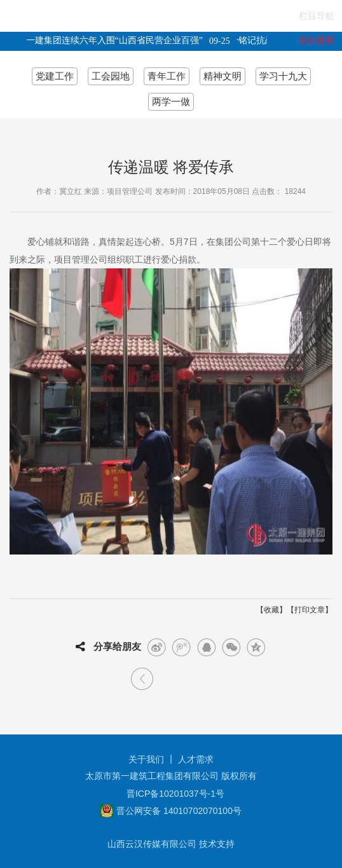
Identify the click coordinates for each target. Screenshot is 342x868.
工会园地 (111, 76)
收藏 (271, 610)
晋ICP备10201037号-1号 (175, 794)
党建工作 (55, 76)
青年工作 (167, 76)
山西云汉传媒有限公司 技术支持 (171, 844)
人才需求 (196, 759)
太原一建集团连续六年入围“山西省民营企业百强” (107, 40)
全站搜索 (317, 40)
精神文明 (222, 76)
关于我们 (146, 759)
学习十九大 (283, 76)
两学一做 (171, 101)
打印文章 (310, 610)
